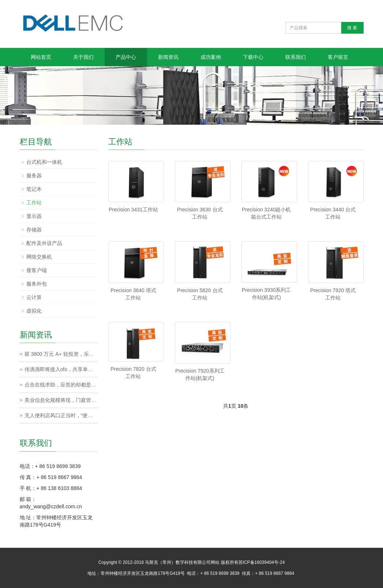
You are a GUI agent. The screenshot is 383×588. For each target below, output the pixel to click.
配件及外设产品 (44, 243)
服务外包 (37, 284)
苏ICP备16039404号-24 (262, 562)
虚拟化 (34, 311)
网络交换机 (39, 257)
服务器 (34, 176)
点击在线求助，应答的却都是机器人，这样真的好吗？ (86, 385)
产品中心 (126, 57)
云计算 (34, 297)
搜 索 (352, 28)
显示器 (34, 216)
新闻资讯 (168, 57)
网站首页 (41, 57)
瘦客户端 (37, 270)
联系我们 (296, 57)
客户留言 (338, 57)
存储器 (34, 230)
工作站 (34, 203)
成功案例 (211, 57)
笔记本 (34, 189)
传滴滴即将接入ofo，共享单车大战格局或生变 (77, 369)
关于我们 (83, 57)
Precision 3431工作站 (133, 210)
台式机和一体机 (44, 162)
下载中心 (253, 57)
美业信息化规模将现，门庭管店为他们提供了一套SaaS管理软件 (97, 400)
